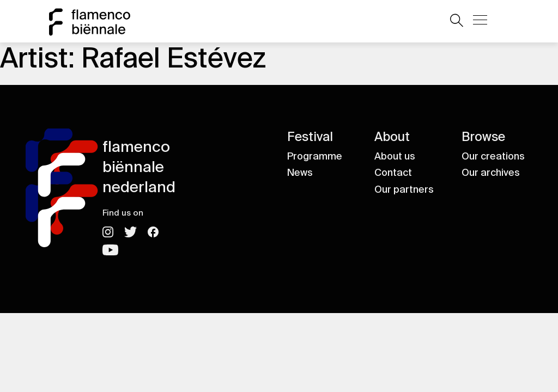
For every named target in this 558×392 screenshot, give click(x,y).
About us (395, 156)
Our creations (493, 156)
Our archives (491, 173)
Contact (393, 173)
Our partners (404, 189)
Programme (315, 156)
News (300, 173)
